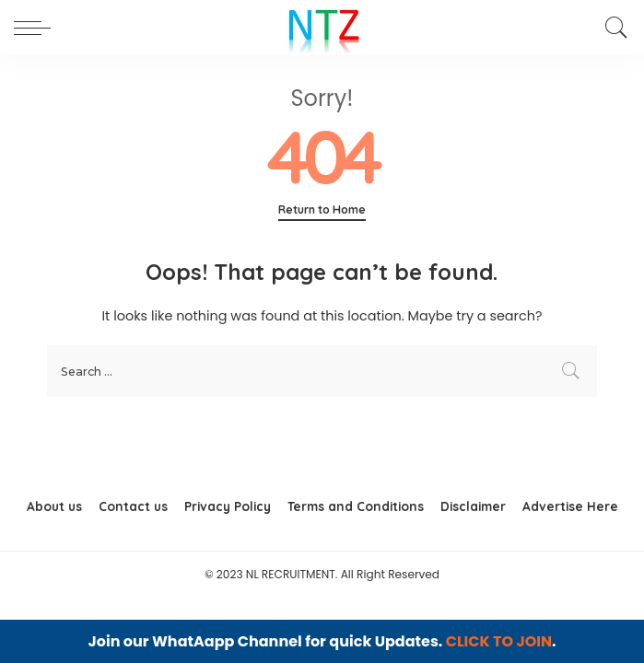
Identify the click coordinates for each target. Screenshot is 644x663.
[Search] (612, 28)
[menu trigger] (37, 28)
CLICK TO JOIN (499, 641)
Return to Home (322, 209)
